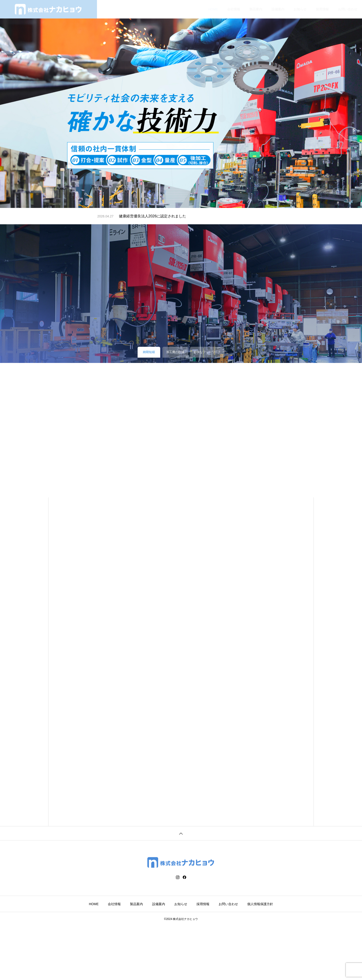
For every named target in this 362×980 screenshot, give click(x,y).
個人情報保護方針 (260, 958)
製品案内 (256, 9)
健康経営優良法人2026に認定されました (153, 216)
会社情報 (234, 9)
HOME (213, 9)
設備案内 (278, 9)
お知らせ (300, 9)
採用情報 (322, 9)
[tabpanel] (181, 104)
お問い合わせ (348, 9)
